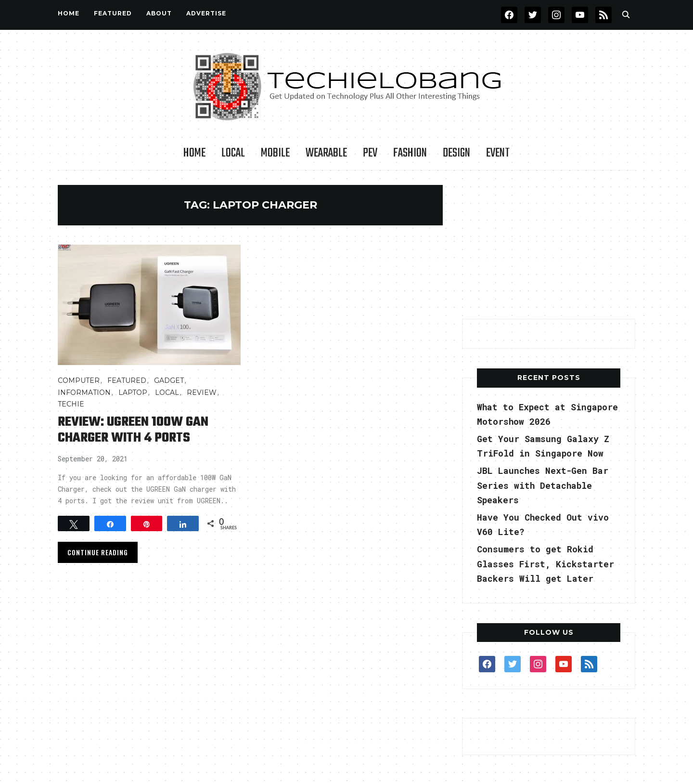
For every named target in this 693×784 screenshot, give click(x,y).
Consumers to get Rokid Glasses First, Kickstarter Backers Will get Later (545, 564)
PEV (370, 153)
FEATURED (113, 13)
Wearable (326, 153)
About (159, 13)
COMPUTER (79, 380)
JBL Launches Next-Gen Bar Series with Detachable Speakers (543, 485)
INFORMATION (84, 392)
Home (69, 13)
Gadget (169, 380)
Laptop (133, 392)
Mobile (275, 153)
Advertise (206, 13)
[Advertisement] (549, 245)
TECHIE (71, 404)
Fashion (410, 153)
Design (456, 153)
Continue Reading (98, 552)
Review (202, 392)
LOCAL (233, 153)
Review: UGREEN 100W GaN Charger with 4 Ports (133, 430)
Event (498, 153)
